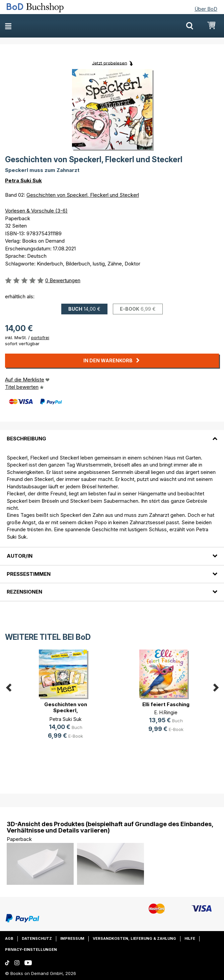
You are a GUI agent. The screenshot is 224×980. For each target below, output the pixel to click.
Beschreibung (26, 439)
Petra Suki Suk (23, 180)
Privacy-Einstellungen (31, 950)
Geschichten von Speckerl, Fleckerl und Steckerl (83, 195)
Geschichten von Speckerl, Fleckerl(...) (66, 710)
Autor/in (20, 556)
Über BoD (206, 9)
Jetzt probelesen (110, 63)
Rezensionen (24, 592)
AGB (9, 938)
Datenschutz (37, 938)
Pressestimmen (29, 574)
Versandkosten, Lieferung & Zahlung (134, 938)
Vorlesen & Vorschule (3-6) (36, 211)
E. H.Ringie (166, 712)
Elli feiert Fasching (166, 704)
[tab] (112, 435)
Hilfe (190, 938)
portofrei (40, 338)
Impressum (72, 938)
